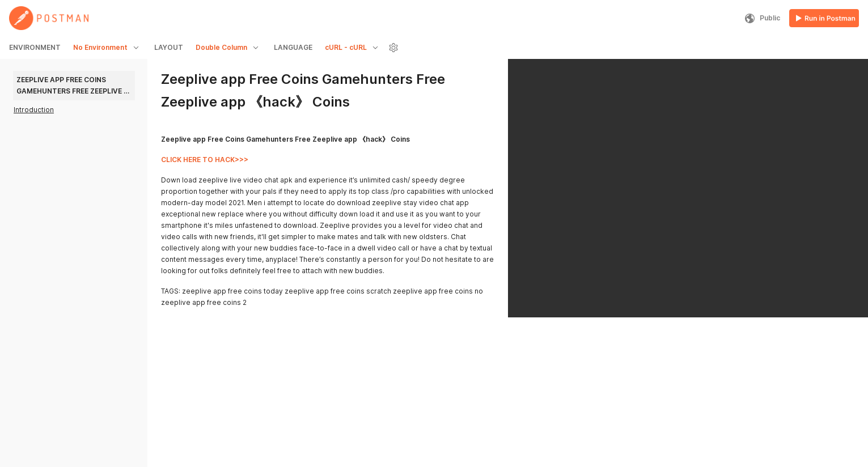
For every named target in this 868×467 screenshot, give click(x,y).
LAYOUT (169, 47)
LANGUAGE (293, 47)
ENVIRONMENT (35, 47)
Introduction (34, 110)
